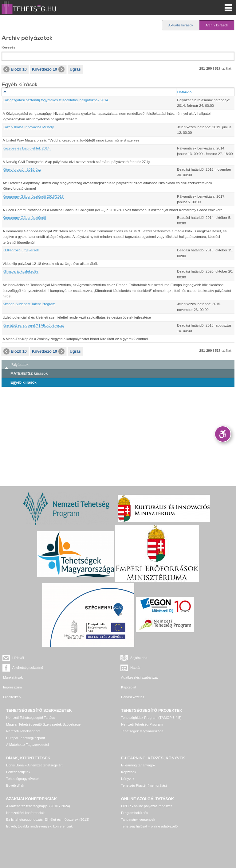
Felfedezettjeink (18, 772)
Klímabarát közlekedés (21, 271)
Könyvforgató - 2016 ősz (22, 169)
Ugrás (75, 69)
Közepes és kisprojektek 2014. (27, 148)
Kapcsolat (129, 687)
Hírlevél (18, 658)
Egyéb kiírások (24, 382)
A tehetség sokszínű (28, 668)
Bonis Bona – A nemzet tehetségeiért (34, 765)
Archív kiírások (217, 25)
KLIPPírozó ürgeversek (21, 250)
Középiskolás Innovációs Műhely (28, 127)
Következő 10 (48, 69)
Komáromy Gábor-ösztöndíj (24, 218)
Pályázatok (20, 365)
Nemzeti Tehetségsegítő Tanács (30, 718)
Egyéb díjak (15, 785)
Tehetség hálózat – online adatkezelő (149, 826)
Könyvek (128, 779)
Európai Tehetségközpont (26, 738)
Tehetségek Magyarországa (142, 731)
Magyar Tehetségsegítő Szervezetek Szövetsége (43, 724)
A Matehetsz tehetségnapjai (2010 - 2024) (38, 806)
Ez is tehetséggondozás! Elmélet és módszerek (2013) (48, 820)
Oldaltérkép (12, 697)
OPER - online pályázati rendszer (146, 806)
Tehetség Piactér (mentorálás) (144, 785)
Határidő (185, 92)
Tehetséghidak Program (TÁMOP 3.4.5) (151, 718)
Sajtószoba (139, 658)
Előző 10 (15, 69)
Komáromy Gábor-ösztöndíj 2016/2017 (33, 196)
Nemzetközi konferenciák (25, 813)
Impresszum (12, 687)
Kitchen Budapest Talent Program (29, 304)
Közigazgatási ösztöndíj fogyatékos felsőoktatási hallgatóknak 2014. (56, 100)
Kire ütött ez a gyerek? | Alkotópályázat (33, 325)
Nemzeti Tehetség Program (142, 724)
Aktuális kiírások (181, 25)
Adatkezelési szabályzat (139, 677)
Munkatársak (13, 677)
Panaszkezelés (133, 697)
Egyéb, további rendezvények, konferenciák (39, 826)
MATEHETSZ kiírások (29, 374)
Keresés (8, 47)
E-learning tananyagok (138, 765)
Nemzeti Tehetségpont (23, 731)
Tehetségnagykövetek (23, 779)
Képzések (129, 772)
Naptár (136, 668)
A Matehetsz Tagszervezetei (28, 745)
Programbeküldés (135, 813)
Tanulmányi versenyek (138, 820)
